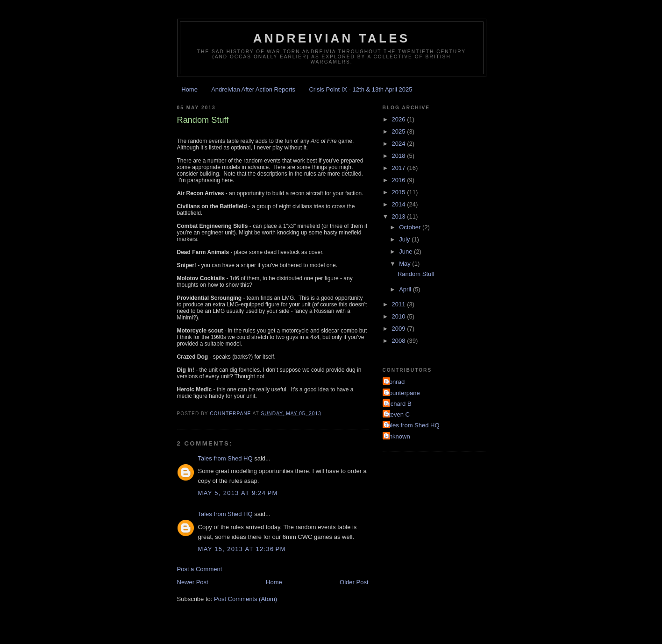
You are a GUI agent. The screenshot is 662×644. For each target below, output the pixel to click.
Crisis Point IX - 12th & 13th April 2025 (360, 89)
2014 (400, 204)
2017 (400, 168)
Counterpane (402, 393)
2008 (400, 341)
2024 (400, 144)
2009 (400, 329)
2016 (400, 180)
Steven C (397, 414)
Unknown (398, 436)
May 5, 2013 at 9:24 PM (238, 493)
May (406, 264)
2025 (400, 131)
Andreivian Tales (332, 38)
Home (189, 89)
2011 (400, 304)
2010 (400, 316)
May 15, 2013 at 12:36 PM (242, 549)
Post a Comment (200, 569)
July (405, 239)
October (411, 227)
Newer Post (193, 582)
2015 (400, 192)
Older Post (354, 582)
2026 (400, 119)
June (406, 251)
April (406, 289)
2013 (400, 216)
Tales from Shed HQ (225, 458)
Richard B (398, 404)
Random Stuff (416, 274)
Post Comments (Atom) (246, 599)
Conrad (395, 382)
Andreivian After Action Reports (253, 89)
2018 (400, 156)
